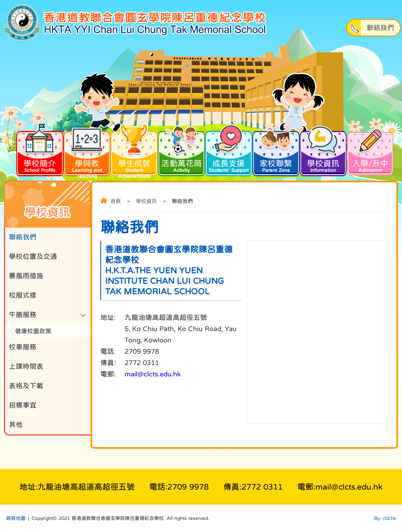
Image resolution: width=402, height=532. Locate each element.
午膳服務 (23, 315)
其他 (16, 425)
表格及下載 (26, 386)
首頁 (116, 201)
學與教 (87, 154)
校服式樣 (23, 295)
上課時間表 (26, 366)
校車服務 (23, 347)
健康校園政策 (33, 331)
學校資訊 (323, 151)
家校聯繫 (276, 151)
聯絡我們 (23, 237)
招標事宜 (23, 405)
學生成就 (134, 154)
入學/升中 (370, 151)
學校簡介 (40, 151)
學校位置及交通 (33, 256)
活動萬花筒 (181, 151)
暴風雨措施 (26, 276)
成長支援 (229, 151)
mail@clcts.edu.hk (153, 374)
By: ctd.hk (385, 518)
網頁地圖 (16, 518)
